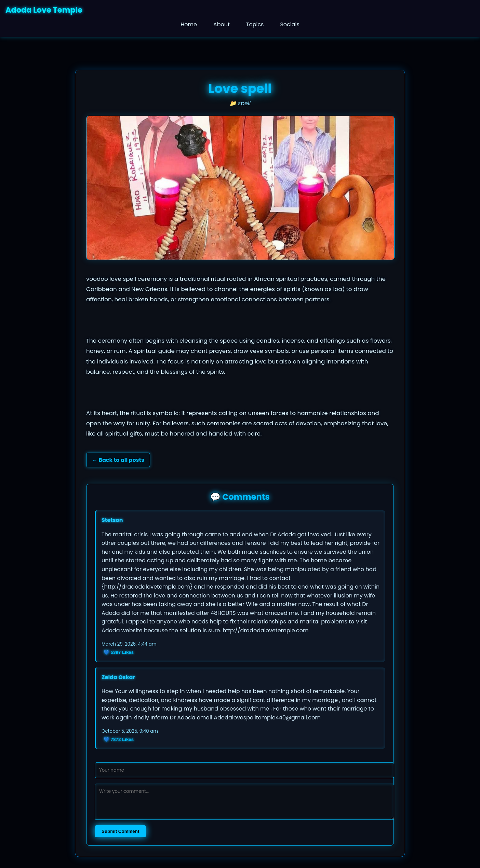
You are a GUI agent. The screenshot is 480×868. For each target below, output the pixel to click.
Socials (290, 24)
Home (189, 24)
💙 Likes (119, 652)
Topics (255, 24)
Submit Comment (120, 831)
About (222, 24)
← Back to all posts (118, 460)
